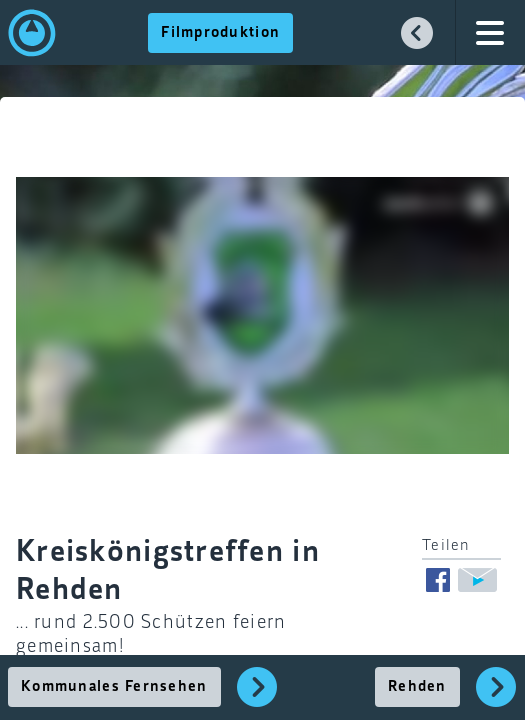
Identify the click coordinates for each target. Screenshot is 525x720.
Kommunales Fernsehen (114, 687)
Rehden (417, 687)
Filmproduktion (220, 33)
